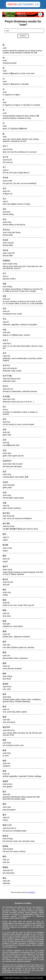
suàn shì (6, 311)
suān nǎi (6, 559)
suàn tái (6, 443)
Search (23, 36)
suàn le (6, 170)
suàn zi (6, 276)
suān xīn (6, 818)
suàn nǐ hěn (7, 181)
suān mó (6, 666)
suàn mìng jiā (8, 243)
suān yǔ (6, 860)
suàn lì (5, 201)
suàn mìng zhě (9, 253)
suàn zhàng (7, 287)
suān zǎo (6, 645)
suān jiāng (7, 697)
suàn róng (7, 474)
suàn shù (6, 299)
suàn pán (6, 332)
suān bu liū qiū (9, 526)
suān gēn (6, 624)
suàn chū (6, 191)
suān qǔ (6, 613)
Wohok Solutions (15, 978)
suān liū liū (7, 687)
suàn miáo (7, 453)
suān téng (7, 743)
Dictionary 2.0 (28, 4)
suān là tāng (8, 839)
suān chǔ (6, 656)
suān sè (6, 709)
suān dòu (6, 794)
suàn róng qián (9, 485)
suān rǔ (6, 537)
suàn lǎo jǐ (7, 343)
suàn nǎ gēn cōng (10, 264)
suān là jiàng (8, 849)
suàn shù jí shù (9, 399)
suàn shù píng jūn (10, 368)
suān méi (6, 634)
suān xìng (7, 592)
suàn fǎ (6, 322)
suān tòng (7, 753)
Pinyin (12, 4)
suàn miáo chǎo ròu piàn (13, 464)
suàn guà (6, 212)
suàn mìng (7, 222)
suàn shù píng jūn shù (12, 379)
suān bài (6, 603)
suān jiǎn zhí (8, 870)
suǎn (5, 48)
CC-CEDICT (31, 892)
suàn (5, 81)
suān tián (6, 720)
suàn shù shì (8, 389)
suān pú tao (7, 784)
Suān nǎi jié (7, 570)
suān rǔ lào (7, 548)
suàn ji (5, 410)
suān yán (6, 881)
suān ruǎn (7, 807)
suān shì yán (8, 582)
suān (5, 60)
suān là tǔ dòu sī (9, 828)
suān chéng (7, 676)
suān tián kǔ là (9, 730)
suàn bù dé (7, 160)
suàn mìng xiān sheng (12, 232)
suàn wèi (6, 432)
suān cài (6, 774)
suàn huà (6, 422)
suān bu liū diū (9, 516)
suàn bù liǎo (8, 149)
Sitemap (40, 978)
